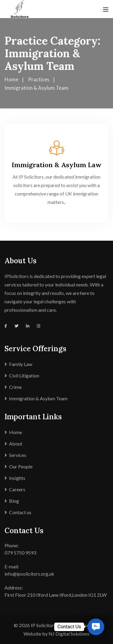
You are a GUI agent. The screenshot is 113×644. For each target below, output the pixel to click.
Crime (15, 387)
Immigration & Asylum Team (38, 398)
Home (16, 432)
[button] (96, 627)
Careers (17, 489)
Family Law (21, 364)
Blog (14, 501)
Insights (17, 478)
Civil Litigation (24, 375)
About (16, 444)
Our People (21, 466)
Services (18, 455)
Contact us (20, 512)
